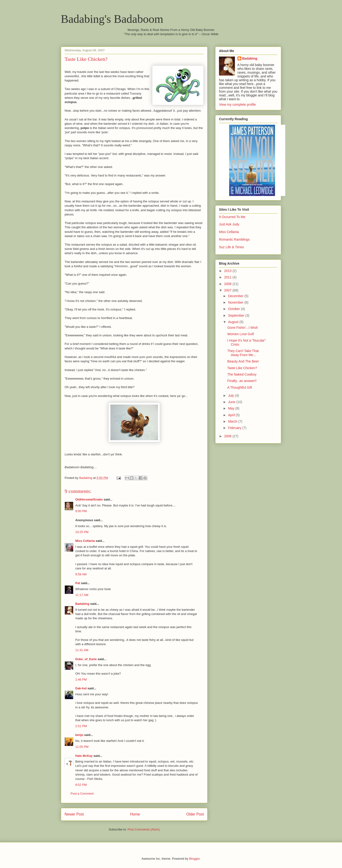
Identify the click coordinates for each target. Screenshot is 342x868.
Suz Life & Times (231, 247)
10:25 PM (82, 532)
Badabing (82, 604)
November (236, 302)
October (234, 309)
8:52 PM (81, 785)
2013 (228, 271)
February (235, 428)
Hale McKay (84, 756)
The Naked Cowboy (242, 374)
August (234, 322)
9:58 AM (81, 574)
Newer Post (74, 814)
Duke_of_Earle (86, 659)
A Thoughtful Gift (240, 387)
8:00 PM (81, 511)
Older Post (195, 814)
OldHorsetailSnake (89, 499)
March (233, 421)
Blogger (194, 859)
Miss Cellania (85, 541)
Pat (78, 583)
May (232, 408)
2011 (228, 277)
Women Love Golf (241, 334)
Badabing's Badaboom (112, 19)
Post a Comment (82, 794)
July (231, 396)
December (236, 296)
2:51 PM (81, 726)
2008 (228, 284)
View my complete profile (237, 105)
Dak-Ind (81, 688)
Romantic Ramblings (234, 239)
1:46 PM (81, 680)
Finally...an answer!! (242, 381)
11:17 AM (82, 595)
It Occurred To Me (232, 217)
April (232, 415)
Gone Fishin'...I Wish (243, 328)
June (232, 402)
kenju (79, 735)
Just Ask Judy (229, 224)
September (237, 315)
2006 (228, 436)
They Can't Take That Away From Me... (243, 353)
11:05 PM (82, 747)
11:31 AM (82, 650)
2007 (228, 290)
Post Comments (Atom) (144, 829)
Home (135, 814)
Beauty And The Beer (243, 361)
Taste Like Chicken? (242, 368)
